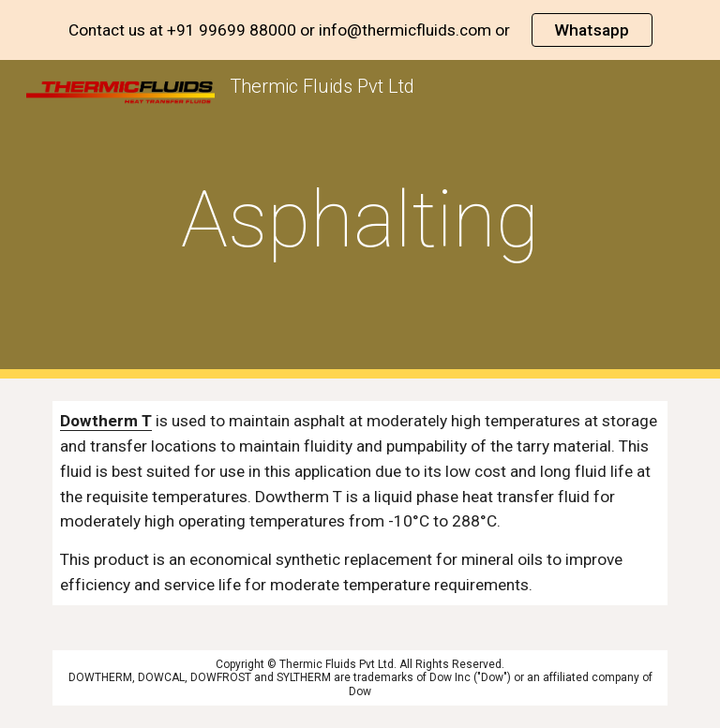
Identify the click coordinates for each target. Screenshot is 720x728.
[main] (360, 220)
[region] (360, 30)
